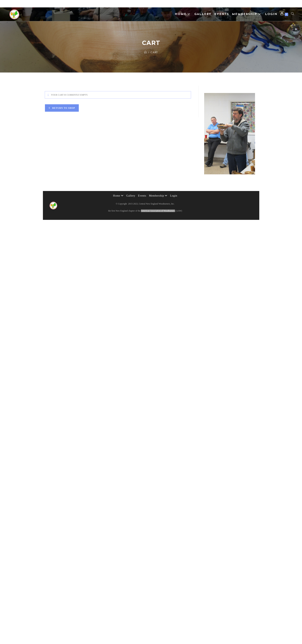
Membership (158, 196)
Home (118, 196)
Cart (154, 52)
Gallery (131, 196)
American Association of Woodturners (158, 211)
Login (174, 196)
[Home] (145, 52)
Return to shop (63, 108)
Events (142, 196)
